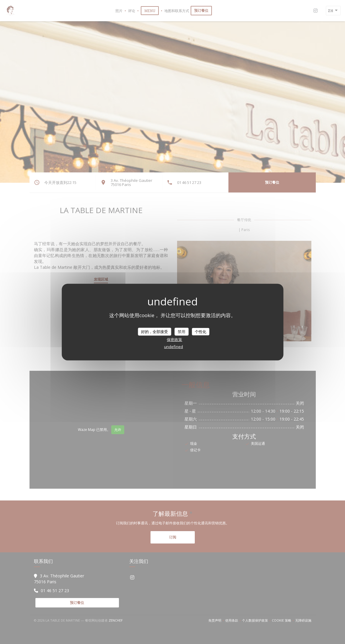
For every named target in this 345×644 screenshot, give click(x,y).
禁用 (182, 331)
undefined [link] (174, 347)
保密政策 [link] (174, 340)
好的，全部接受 (154, 331)
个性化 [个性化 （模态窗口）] (201, 331)
